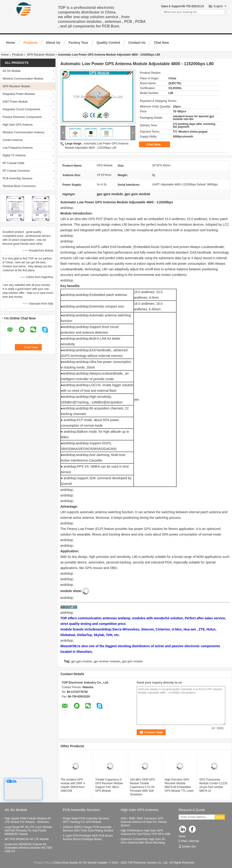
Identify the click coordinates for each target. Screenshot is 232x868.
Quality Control (108, 43)
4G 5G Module (12, 71)
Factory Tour (79, 43)
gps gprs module (82, 661)
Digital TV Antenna (14, 155)
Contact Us (137, 43)
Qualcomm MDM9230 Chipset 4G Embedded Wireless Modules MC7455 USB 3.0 (28, 848)
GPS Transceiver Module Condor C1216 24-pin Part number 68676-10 (213, 785)
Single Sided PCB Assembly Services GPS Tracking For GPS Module (86, 820)
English (220, 6)
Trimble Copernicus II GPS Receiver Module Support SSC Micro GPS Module (109, 785)
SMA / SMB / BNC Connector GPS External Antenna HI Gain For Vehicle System (144, 822)
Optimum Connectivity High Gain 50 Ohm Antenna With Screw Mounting (143, 841)
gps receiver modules (107, 661)
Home (11, 43)
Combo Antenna (13, 140)
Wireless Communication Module (23, 79)
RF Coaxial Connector (16, 171)
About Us (53, 43)
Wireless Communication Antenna (23, 132)
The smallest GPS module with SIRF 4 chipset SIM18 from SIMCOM (73, 785)
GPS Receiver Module (41, 55)
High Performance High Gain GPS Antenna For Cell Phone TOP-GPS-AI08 (145, 832)
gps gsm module (132, 661)
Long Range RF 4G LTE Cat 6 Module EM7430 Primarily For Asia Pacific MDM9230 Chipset (28, 831)
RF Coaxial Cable (13, 163)
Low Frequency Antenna (18, 148)
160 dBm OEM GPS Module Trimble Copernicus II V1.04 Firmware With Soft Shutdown (142, 787)
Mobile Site (187, 847)
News (182, 836)
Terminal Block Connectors (19, 186)
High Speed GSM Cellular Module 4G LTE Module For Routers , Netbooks (28, 820)
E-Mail (183, 841)
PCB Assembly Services (18, 178)
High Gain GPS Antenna (18, 125)
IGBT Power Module (15, 102)
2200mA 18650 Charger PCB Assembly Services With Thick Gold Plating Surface (88, 829)
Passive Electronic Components (22, 117)
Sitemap (194, 841)
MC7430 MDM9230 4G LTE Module (27, 839)
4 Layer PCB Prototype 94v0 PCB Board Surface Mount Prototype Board (88, 837)
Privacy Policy (43, 863)
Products (31, 43)
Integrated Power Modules (19, 94)
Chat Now (161, 43)
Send (220, 817)
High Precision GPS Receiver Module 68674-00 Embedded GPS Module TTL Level (179, 785)
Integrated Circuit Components (21, 109)
